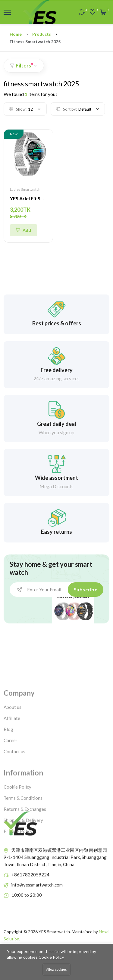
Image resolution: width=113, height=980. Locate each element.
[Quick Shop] (24, 230)
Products (42, 34)
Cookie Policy (51, 957)
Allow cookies (56, 969)
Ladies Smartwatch (25, 189)
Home (16, 34)
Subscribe (86, 589)
